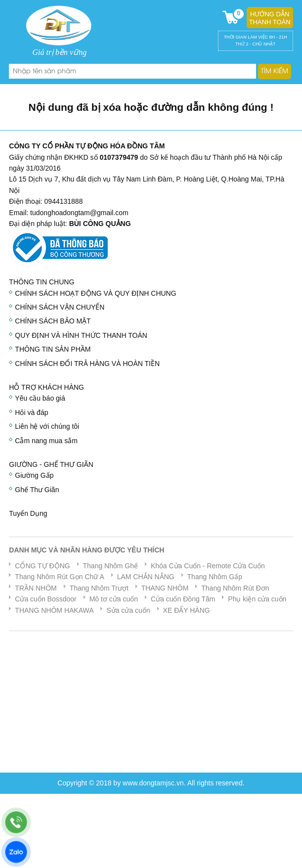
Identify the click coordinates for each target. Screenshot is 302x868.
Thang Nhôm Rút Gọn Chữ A (59, 577)
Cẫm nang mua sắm (46, 441)
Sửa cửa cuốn (128, 610)
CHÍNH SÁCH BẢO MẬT (53, 321)
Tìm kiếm (275, 71)
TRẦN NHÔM (36, 588)
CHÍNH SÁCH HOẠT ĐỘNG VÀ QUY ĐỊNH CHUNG (95, 293)
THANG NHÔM (165, 588)
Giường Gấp (34, 475)
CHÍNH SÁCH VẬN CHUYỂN (60, 307)
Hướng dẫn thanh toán (270, 18)
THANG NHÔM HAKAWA (54, 610)
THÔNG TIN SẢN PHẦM (53, 349)
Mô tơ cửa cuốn (114, 599)
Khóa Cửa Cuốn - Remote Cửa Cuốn (208, 566)
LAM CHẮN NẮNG (146, 577)
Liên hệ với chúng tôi (47, 426)
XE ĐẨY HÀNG (187, 610)
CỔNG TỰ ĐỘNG (42, 566)
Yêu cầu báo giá (40, 398)
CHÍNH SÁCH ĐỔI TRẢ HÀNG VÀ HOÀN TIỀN (87, 364)
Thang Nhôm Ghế (111, 566)
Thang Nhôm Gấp (215, 577)
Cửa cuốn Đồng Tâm (183, 599)
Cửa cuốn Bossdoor (45, 599)
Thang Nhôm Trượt (99, 588)
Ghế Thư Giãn (37, 490)
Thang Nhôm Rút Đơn (235, 588)
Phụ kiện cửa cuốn (257, 599)
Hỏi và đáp (31, 412)
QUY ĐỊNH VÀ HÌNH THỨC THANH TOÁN (81, 335)
